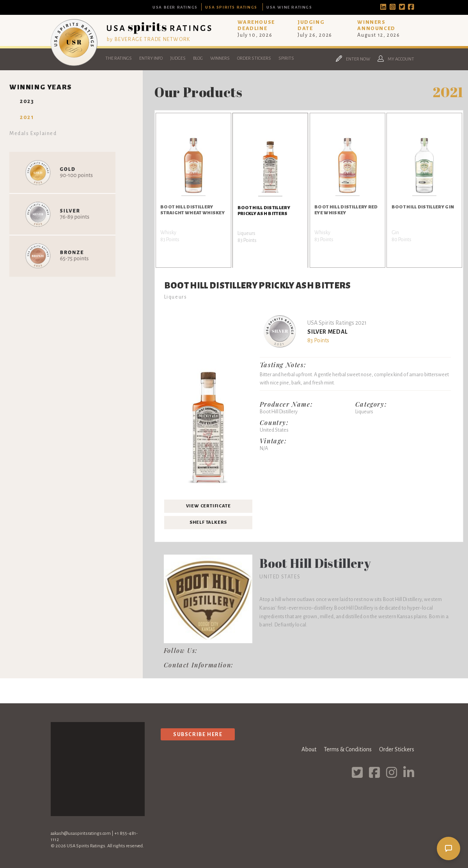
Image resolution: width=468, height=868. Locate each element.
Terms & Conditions (348, 749)
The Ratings (119, 58)
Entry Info (151, 58)
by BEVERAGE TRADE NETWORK (149, 39)
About (309, 749)
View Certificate (208, 506)
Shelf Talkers (208, 522)
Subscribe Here (198, 734)
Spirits (286, 58)
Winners (220, 58)
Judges (178, 58)
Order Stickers (254, 58)
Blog (198, 58)
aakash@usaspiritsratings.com (81, 833)
